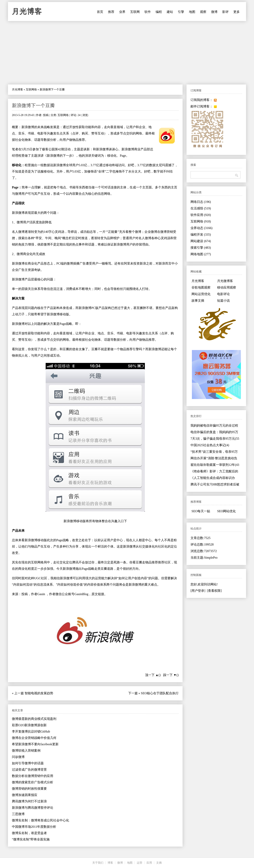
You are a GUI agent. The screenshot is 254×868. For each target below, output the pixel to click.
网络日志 (201, 202)
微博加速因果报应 (25, 795)
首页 (100, 12)
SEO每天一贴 (201, 511)
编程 (159, 12)
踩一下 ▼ (170, 675)
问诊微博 (18, 757)
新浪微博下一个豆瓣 (33, 106)
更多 (237, 12)
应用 (149, 863)
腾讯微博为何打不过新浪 (29, 801)
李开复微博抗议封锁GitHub (31, 731)
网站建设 (201, 241)
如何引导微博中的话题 (28, 763)
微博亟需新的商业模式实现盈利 (34, 719)
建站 (170, 12)
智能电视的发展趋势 (39, 693)
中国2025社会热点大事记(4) (210, 445)
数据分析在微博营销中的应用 (33, 776)
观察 (203, 12)
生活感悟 (201, 208)
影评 (225, 12)
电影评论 (223, 294)
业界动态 (202, 228)
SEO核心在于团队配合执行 (160, 693)
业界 (122, 12)
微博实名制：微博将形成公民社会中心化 (40, 820)
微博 (214, 12)
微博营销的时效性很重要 (29, 789)
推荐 (111, 12)
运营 (140, 863)
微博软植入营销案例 (26, 751)
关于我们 (98, 863)
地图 (192, 12)
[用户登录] (198, 591)
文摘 (159, 863)
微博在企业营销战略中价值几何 (34, 738)
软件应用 (201, 215)
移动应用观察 (227, 287)
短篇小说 (223, 301)
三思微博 (18, 814)
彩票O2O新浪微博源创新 (29, 725)
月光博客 (27, 12)
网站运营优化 (201, 294)
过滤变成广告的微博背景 (29, 770)
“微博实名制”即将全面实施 (31, 839)
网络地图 (201, 254)
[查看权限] (214, 591)
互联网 (135, 12)
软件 (148, 12)
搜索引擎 (201, 248)
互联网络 (31, 90)
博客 (110, 863)
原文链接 (98, 594)
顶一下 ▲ (152, 675)
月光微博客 (225, 281)
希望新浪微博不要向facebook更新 (35, 744)
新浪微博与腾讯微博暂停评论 (33, 808)
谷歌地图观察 (201, 287)
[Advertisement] (127, 53)
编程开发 (201, 235)
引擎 (181, 12)
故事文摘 (198, 301)
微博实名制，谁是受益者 (29, 833)
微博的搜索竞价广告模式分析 (33, 782)
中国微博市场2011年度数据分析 (34, 827)
